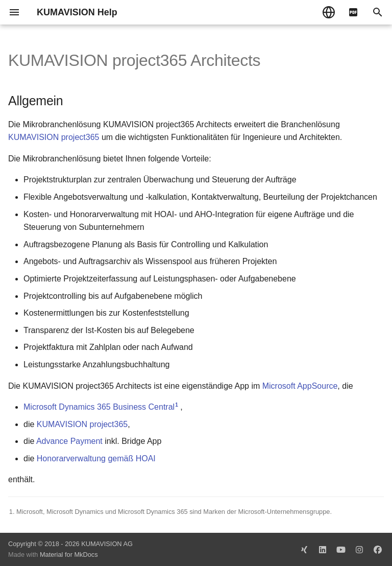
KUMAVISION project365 (54, 137)
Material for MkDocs (69, 555)
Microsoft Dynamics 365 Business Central (99, 407)
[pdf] (353, 12)
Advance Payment (69, 441)
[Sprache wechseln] (329, 12)
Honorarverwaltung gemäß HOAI (96, 458)
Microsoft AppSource (300, 386)
